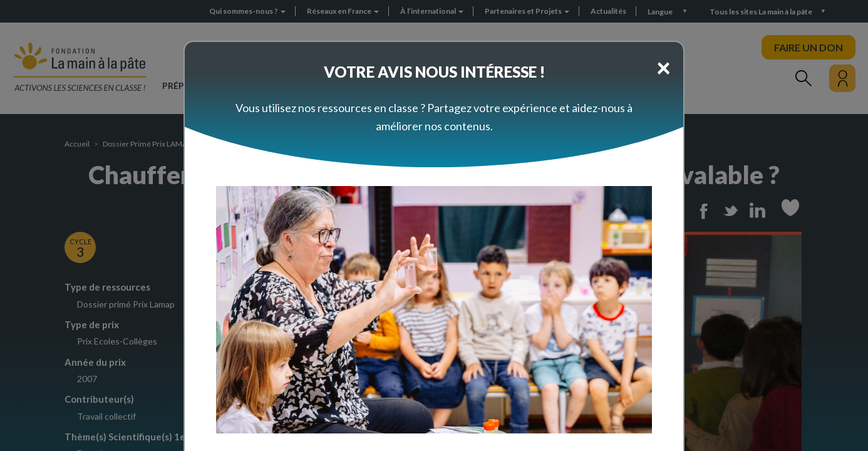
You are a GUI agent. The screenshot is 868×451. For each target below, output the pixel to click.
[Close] (664, 67)
